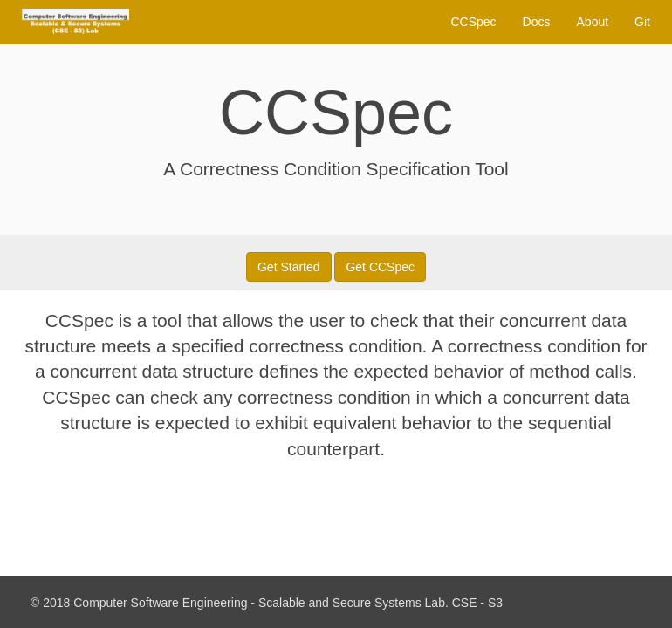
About (593, 22)
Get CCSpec (380, 267)
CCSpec (473, 22)
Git (642, 22)
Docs (537, 22)
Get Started (289, 267)
